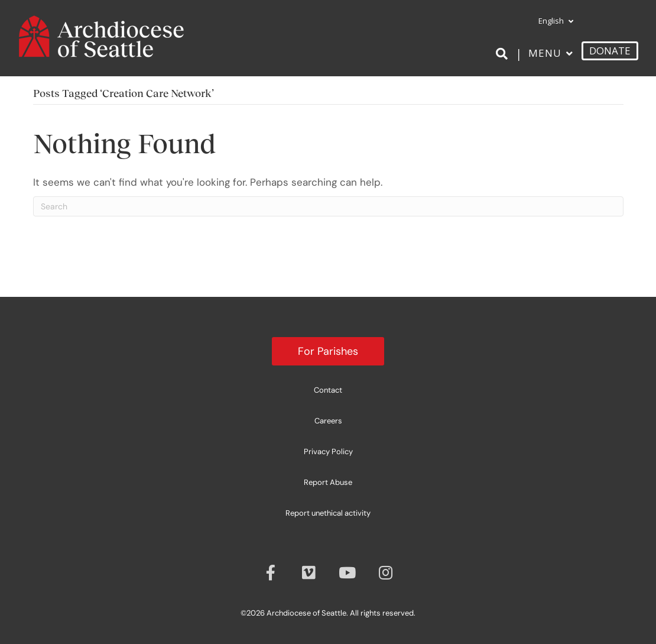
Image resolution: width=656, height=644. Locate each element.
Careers (328, 421)
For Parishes (328, 351)
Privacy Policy (328, 452)
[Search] (504, 54)
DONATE (610, 51)
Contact (328, 390)
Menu (545, 53)
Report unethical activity (328, 513)
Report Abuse (328, 482)
